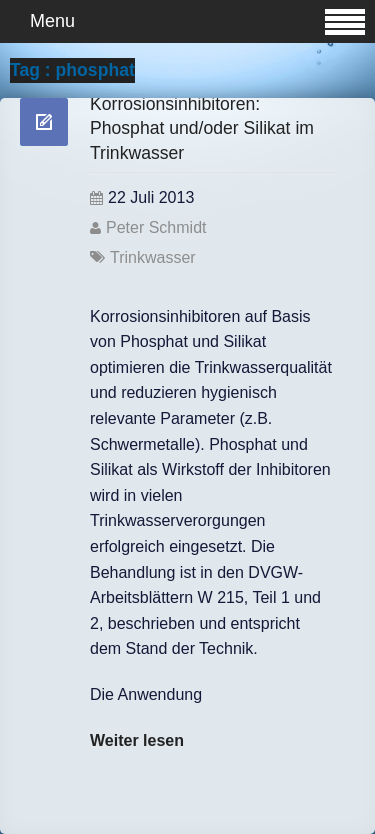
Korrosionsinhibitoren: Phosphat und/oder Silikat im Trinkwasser (202, 128)
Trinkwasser (153, 257)
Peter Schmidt (156, 227)
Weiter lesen (137, 740)
